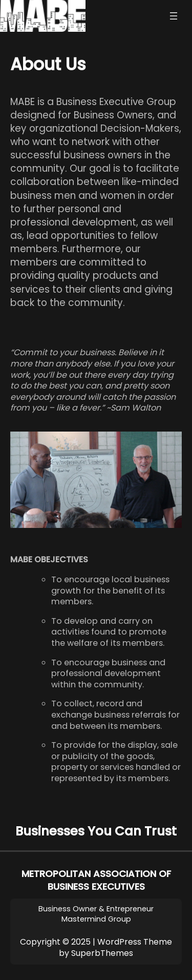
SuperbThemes (102, 953)
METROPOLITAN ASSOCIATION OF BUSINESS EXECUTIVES (96, 880)
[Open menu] (174, 16)
